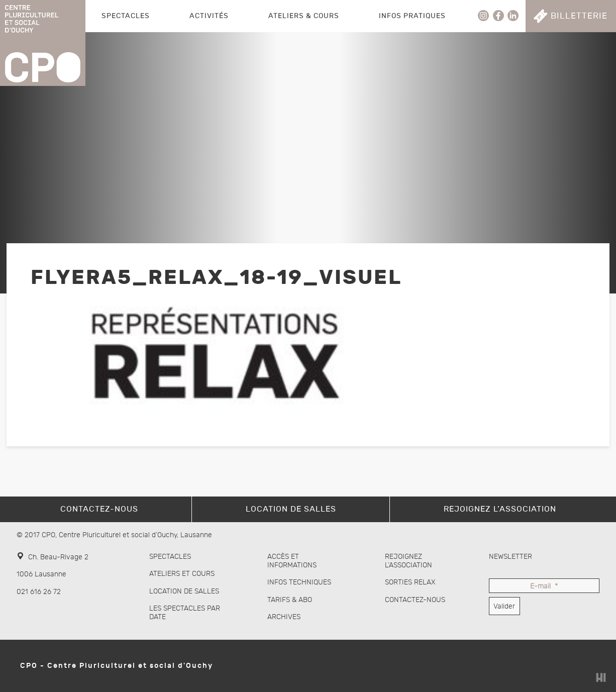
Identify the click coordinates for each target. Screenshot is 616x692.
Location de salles (184, 591)
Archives (284, 617)
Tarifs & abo (290, 600)
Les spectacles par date (185, 613)
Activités (209, 16)
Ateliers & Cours (304, 16)
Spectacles (126, 16)
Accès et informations (292, 561)
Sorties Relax (410, 582)
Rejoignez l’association (408, 561)
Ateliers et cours (182, 574)
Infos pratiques (412, 16)
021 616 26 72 (39, 592)
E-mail (544, 587)
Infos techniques (299, 582)
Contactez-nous (415, 600)
